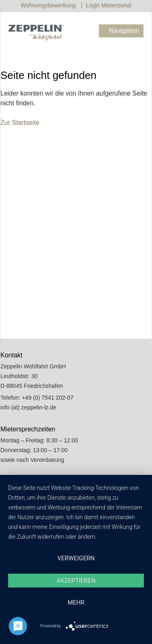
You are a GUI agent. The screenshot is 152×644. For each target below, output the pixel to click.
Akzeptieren (76, 581)
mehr (76, 603)
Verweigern (76, 558)
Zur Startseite (20, 123)
